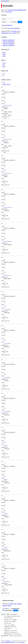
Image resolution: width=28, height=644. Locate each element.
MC (4, 67)
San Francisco (8, 105)
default (12, 604)
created (14, 33)
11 (4, 429)
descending (13, 22)
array (15, 604)
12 (4, 463)
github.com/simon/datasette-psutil (17, 10)
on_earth (13, 31)
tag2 (4, 54)
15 (4, 565)
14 (4, 531)
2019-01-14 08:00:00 (8, 40)
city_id (18, 31)
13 (4, 497)
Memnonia (7, 582)
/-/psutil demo (9, 12)
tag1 (4, 52)
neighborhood (5, 33)
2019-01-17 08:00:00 (8, 44)
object (9, 606)
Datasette (8, 641)
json (9, 28)
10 (4, 395)
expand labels (7, 610)
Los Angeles (7, 309)
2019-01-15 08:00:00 (8, 42)
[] (3, 83)
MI (3, 65)
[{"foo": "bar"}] (6, 84)
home (3, 1)
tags (10, 33)
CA (3, 63)
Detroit (6, 445)
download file (15, 609)
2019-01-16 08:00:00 (8, 45)
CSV (12, 28)
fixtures (7, 1)
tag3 (4, 56)
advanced (17, 28)
